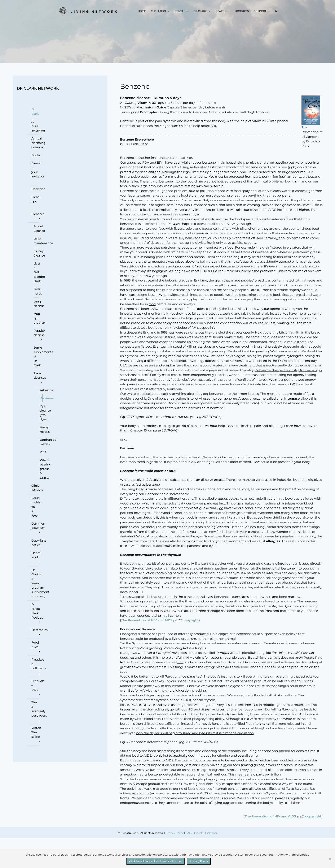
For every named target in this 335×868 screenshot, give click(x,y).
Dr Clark (35, 111)
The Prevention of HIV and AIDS (147, 620)
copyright (191, 620)
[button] (276, 11)
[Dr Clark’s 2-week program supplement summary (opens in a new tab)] (33, 583)
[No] (330, 859)
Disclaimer (211, 833)
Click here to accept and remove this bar (156, 861)
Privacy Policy (175, 833)
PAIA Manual (194, 833)
